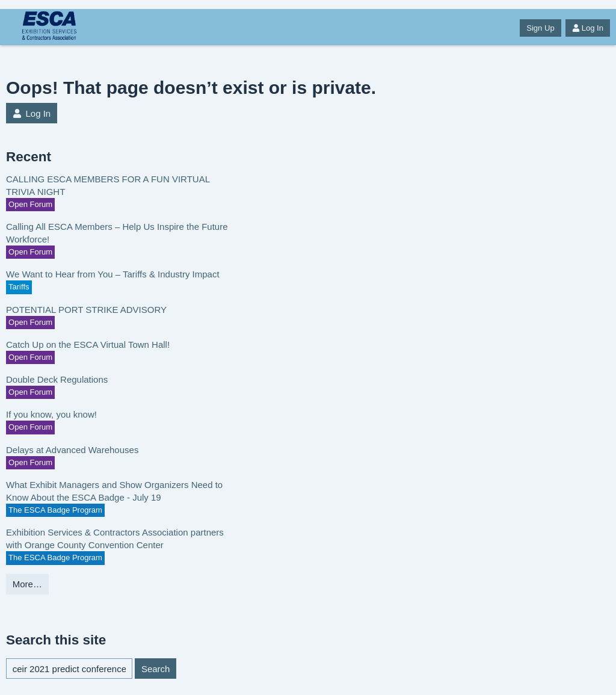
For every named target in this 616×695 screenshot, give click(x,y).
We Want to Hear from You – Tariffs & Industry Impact (113, 274)
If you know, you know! (51, 414)
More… (27, 584)
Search (156, 669)
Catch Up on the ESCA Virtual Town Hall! (88, 344)
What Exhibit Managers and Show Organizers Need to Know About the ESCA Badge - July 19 (114, 491)
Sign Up (540, 28)
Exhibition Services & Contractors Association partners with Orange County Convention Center (115, 539)
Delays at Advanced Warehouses (72, 450)
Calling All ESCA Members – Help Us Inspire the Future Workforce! (117, 233)
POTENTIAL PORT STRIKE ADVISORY (86, 310)
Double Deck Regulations (57, 379)
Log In (588, 28)
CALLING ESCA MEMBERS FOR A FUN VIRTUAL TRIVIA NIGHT (108, 185)
